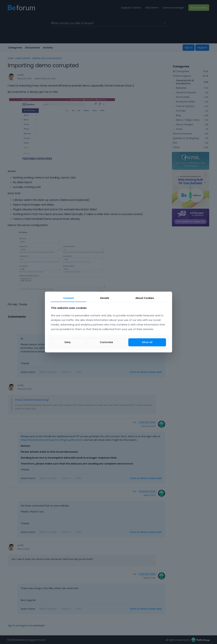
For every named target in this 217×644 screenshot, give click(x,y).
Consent (69, 298)
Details (105, 298)
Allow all (147, 342)
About (145, 298)
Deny (68, 342)
